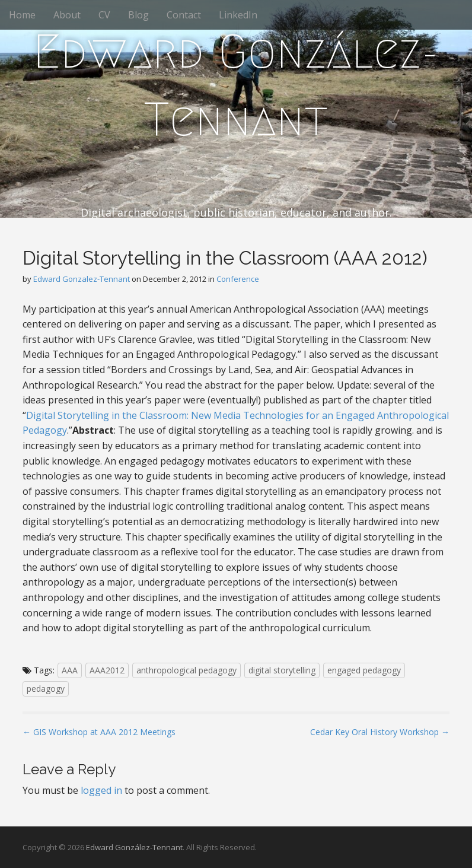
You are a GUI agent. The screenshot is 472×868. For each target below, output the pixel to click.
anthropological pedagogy (186, 670)
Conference (238, 279)
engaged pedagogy (364, 670)
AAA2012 (107, 670)
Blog (138, 15)
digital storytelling (282, 670)
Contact (184, 15)
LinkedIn (238, 15)
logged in (101, 790)
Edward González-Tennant (236, 85)
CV (104, 15)
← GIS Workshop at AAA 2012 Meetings (99, 732)
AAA (70, 670)
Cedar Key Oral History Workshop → (380, 732)
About (67, 15)
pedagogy (46, 689)
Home (22, 15)
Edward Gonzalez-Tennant (82, 279)
